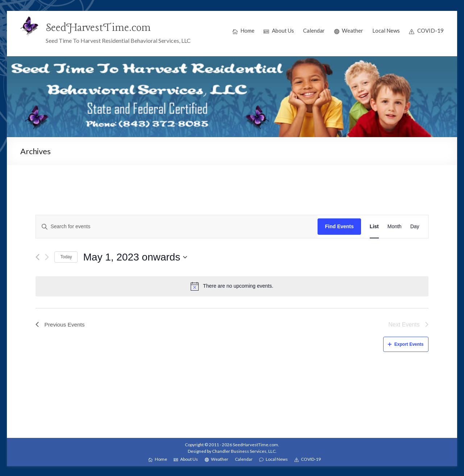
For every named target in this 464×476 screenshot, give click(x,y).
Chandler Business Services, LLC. (244, 451)
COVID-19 (426, 31)
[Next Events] (47, 257)
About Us (279, 31)
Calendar (314, 30)
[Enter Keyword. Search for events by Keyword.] (177, 227)
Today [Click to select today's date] (66, 257)
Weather (349, 31)
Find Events (339, 226)
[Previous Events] (38, 257)
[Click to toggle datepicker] (135, 257)
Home (244, 31)
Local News (386, 30)
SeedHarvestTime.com (100, 28)
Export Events (406, 344)
